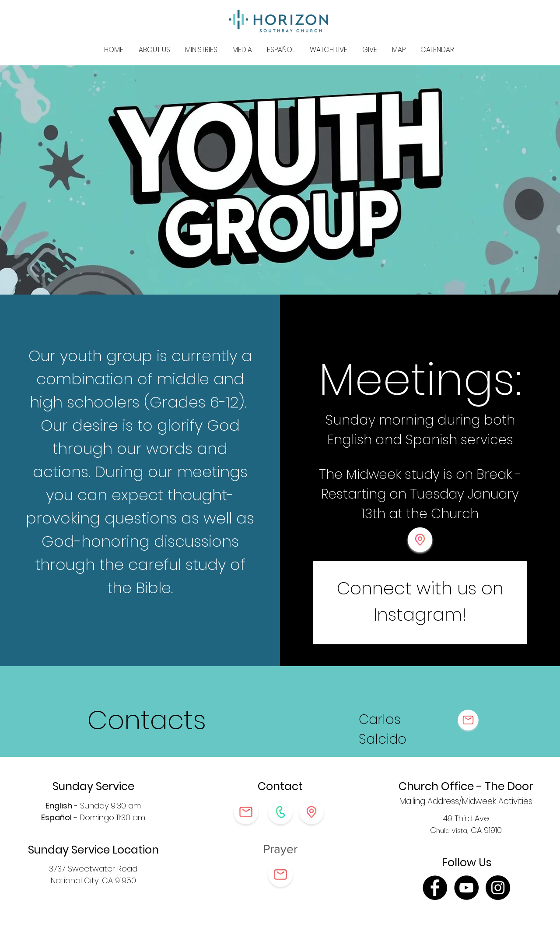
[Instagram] (498, 888)
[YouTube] (466, 888)
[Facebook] (435, 888)
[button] (154, 50)
